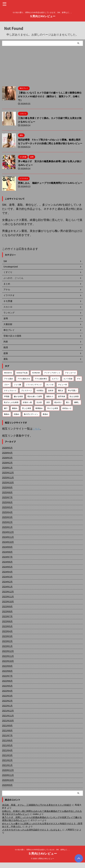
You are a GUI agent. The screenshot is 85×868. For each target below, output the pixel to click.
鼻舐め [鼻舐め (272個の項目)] (45, 420)
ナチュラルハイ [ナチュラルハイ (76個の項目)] (10, 396)
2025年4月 (7, 518)
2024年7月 (7, 562)
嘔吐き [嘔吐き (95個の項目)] (61, 396)
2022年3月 (7, 701)
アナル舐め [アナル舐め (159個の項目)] (9, 384)
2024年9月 (7, 553)
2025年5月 (7, 513)
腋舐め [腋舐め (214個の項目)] (15, 414)
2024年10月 (8, 548)
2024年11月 (8, 543)
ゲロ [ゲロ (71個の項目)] (79, 384)
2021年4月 (7, 756)
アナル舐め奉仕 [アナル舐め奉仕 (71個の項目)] (41, 384)
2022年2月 (7, 706)
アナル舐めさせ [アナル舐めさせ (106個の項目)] (24, 384)
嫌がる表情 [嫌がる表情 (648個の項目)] (18, 402)
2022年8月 (7, 677)
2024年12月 (8, 538)
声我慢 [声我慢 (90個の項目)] (7, 402)
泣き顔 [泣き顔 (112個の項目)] (39, 408)
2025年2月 (7, 528)
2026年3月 (7, 463)
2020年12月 (8, 776)
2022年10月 (8, 667)
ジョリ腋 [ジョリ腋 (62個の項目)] (17, 390)
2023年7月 (7, 622)
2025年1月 (7, 533)
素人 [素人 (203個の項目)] (68, 408)
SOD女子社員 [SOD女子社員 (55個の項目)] (22, 378)
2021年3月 (7, 761)
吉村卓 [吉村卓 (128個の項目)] (51, 396)
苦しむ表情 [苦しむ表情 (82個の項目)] (27, 414)
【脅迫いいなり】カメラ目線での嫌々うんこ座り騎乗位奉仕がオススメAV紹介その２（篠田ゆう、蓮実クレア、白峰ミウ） (50, 96)
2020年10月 (8, 786)
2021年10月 (8, 726)
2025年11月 (8, 483)
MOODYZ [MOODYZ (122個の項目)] (8, 378)
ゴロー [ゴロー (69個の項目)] (7, 390)
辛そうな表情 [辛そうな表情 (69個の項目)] (53, 414)
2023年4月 (7, 637)
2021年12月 (8, 716)
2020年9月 (7, 791)
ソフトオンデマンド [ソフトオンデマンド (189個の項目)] (34, 390)
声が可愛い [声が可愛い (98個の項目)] (72, 396)
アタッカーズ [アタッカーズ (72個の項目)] (70, 378)
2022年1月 (7, 711)
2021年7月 (7, 741)
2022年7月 (7, 682)
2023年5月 (7, 632)
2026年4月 (7, 458)
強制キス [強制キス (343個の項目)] (50, 402)
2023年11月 (8, 602)
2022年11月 (8, 662)
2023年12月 (8, 597)
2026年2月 (7, 468)
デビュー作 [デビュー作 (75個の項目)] (63, 390)
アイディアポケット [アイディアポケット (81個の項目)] (52, 378)
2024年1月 (7, 592)
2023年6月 (7, 627)
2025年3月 (7, 523)
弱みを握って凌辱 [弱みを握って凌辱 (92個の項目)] (35, 402)
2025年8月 (7, 498)
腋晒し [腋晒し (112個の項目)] (77, 408)
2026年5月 (7, 453)
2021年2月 (7, 766)
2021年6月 (7, 746)
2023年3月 (7, 642)
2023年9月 (7, 612)
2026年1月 (7, 473)
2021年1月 (7, 771)
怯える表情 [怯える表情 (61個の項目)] (74, 402)
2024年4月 (7, 577)
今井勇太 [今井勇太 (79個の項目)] (40, 396)
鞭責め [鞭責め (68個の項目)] (7, 420)
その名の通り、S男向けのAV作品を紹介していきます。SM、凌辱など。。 (42, 855)
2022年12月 (8, 657)
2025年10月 (8, 488)
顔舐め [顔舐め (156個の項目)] (17, 420)
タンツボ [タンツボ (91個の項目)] (50, 390)
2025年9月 (7, 493)
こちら (37, 434)
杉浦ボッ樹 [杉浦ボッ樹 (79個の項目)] (27, 408)
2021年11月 (8, 721)
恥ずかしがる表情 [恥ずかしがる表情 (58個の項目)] (11, 408)
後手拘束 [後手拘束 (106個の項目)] (62, 402)
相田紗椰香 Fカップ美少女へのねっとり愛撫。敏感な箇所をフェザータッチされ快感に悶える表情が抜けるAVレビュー (50, 143)
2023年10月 (8, 607)
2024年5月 (7, 572)
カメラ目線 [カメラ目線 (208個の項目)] (68, 384)
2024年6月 (7, 567)
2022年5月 (7, 691)
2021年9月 (7, 731)
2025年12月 (8, 478)
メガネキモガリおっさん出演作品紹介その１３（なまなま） (32, 835)
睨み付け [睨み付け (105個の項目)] (58, 408)
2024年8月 (7, 558)
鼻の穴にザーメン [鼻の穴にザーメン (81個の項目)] (31, 420)
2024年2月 (7, 587)
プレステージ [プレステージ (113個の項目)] (26, 396)
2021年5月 (7, 751)
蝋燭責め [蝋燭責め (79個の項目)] (39, 414)
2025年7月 (7, 503)
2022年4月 (7, 696)
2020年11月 (8, 781)
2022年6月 (7, 686)
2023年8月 (7, 617)
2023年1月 (7, 652)
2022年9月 (7, 672)
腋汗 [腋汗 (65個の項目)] (6, 414)
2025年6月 (7, 508)
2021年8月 (7, 736)
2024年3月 (7, 582)
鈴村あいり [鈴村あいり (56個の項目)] (67, 414)
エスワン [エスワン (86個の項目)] (55, 384)
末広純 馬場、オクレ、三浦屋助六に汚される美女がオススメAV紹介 (37, 810)
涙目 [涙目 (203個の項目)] (48, 408)
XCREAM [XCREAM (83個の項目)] (36, 378)
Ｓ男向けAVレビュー (42, 16)
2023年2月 (7, 647)
